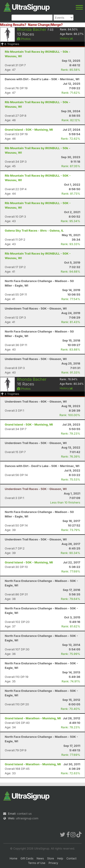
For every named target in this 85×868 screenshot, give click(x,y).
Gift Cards (27, 858)
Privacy (53, 863)
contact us (24, 813)
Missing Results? (13, 25)
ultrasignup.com (27, 818)
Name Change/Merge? (45, 25)
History (66, 38)
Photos (24, 39)
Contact (72, 858)
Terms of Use (37, 863)
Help (60, 858)
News (40, 858)
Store (51, 858)
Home (14, 858)
